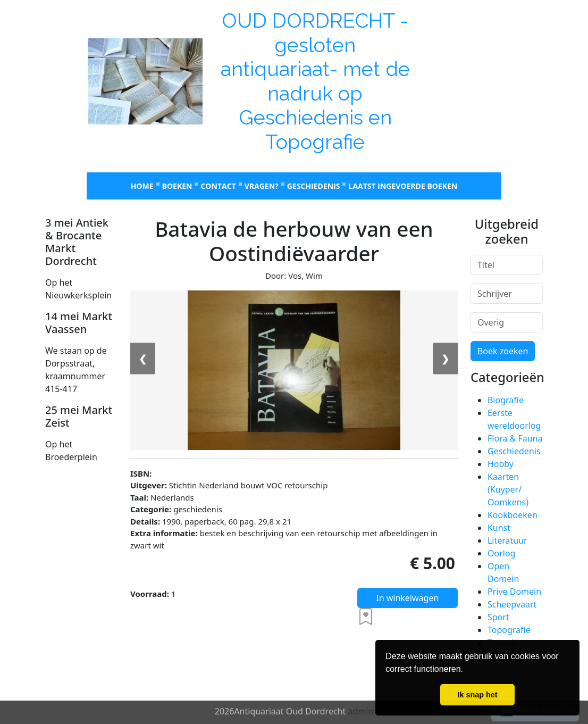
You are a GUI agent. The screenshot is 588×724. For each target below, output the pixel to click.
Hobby (501, 464)
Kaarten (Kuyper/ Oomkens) (508, 489)
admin (360, 711)
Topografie (509, 630)
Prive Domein (514, 592)
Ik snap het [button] (477, 695)
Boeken (177, 186)
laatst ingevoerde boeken (403, 186)
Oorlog (501, 553)
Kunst (499, 528)
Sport (498, 617)
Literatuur (507, 540)
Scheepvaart (512, 604)
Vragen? (262, 186)
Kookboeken (513, 515)
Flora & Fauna (515, 438)
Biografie (506, 400)
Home (142, 186)
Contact (218, 186)
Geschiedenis (314, 186)
